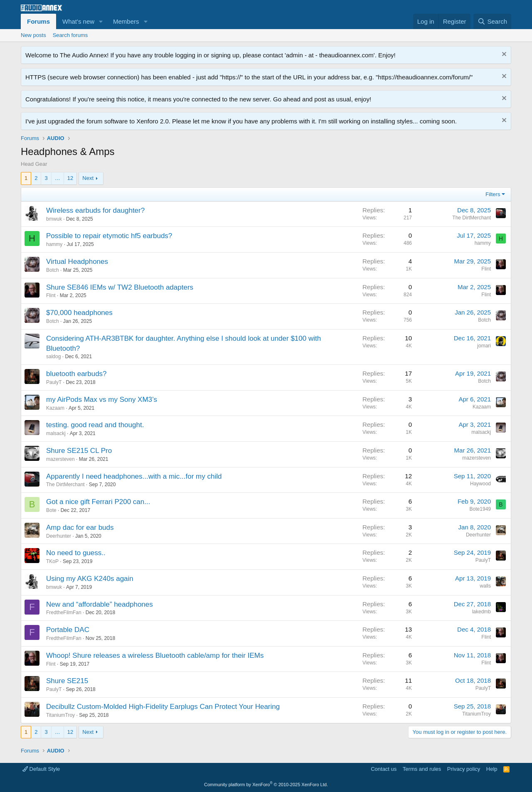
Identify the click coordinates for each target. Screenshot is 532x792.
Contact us (384, 769)
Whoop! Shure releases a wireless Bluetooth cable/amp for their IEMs (155, 655)
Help (492, 769)
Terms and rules (422, 769)
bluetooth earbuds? (76, 374)
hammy (54, 244)
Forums (38, 21)
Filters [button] (493, 194)
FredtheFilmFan (64, 612)
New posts (33, 35)
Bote (51, 510)
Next (88, 178)
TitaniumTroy (60, 715)
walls (485, 586)
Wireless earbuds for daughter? (95, 210)
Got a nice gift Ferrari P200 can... (98, 502)
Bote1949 (480, 509)
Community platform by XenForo (266, 785)
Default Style (41, 769)
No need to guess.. (76, 553)
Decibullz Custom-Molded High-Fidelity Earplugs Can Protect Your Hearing (163, 707)
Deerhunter (59, 536)
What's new (78, 21)
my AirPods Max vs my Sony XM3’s (102, 400)
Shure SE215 (67, 681)
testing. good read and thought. (95, 425)
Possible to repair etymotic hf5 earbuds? (109, 236)
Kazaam (55, 408)
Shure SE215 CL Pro (79, 451)
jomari (484, 346)
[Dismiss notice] (503, 55)
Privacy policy (464, 769)
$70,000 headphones (79, 313)
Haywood (480, 484)
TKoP (52, 561)
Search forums (70, 35)
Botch (53, 270)
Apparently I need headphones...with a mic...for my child (134, 476)
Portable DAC (68, 630)
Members (126, 21)
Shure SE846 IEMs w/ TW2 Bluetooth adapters (120, 287)
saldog (53, 357)
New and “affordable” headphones (100, 604)
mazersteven (60, 459)
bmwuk (54, 219)
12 (70, 178)
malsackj (56, 433)
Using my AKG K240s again (90, 579)
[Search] (492, 21)
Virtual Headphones (77, 262)
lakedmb (482, 612)
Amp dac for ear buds (80, 528)
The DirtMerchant (472, 218)
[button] (101, 21)
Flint (486, 269)
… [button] (58, 178)
